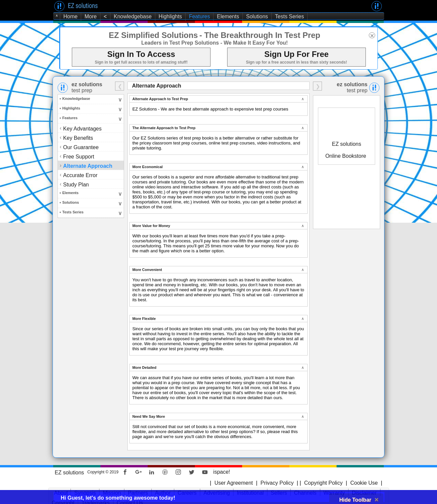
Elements (228, 16)
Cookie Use (364, 483)
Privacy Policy (277, 483)
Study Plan (76, 184)
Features (199, 16)
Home (71, 16)
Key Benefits (79, 138)
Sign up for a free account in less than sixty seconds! (296, 62)
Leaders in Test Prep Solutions (180, 43)
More (90, 16)
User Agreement (234, 483)
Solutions (257, 16)
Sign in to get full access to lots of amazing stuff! (141, 62)
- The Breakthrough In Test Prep (260, 35)
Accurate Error (81, 175)
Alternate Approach (88, 166)
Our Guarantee (81, 147)
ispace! (222, 472)
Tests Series (290, 16)
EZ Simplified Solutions (153, 35)
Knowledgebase (133, 16)
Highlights (170, 16)
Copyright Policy (323, 483)
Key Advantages (82, 129)
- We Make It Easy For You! (254, 43)
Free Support (79, 156)
